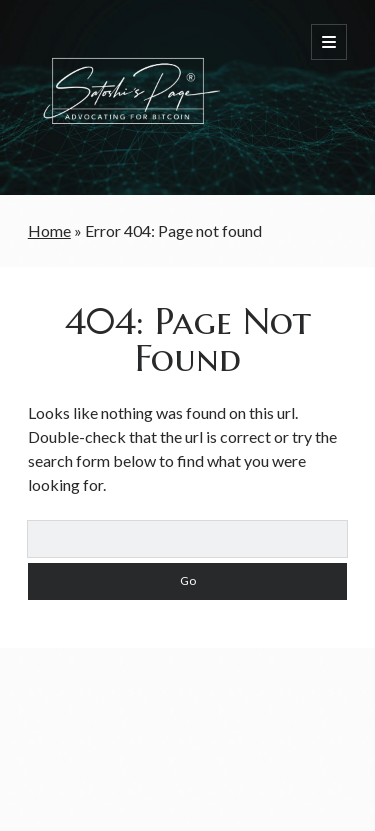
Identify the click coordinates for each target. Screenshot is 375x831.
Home (49, 230)
